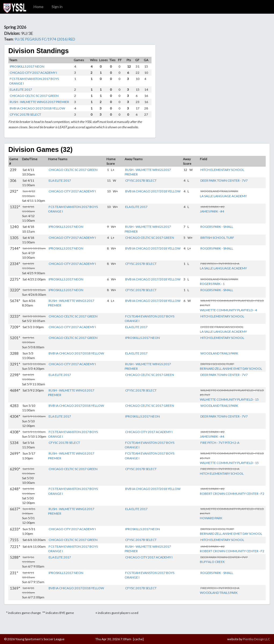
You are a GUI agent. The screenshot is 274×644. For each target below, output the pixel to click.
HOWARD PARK (211, 518)
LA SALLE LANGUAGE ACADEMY (223, 196)
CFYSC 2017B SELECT (25, 114)
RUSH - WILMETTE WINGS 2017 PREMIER (39, 102)
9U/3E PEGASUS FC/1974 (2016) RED (45, 39)
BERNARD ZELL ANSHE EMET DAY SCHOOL (231, 369)
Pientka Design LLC (256, 639)
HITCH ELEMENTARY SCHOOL (222, 170)
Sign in (57, 7)
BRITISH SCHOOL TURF (217, 238)
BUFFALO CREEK (212, 562)
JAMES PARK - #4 (212, 211)
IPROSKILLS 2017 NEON (27, 66)
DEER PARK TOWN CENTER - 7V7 (224, 180)
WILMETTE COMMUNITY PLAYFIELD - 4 (228, 310)
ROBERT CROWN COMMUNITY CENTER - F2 (232, 494)
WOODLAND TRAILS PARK (219, 353)
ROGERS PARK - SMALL (217, 227)
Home (39, 7)
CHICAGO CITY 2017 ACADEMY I (33, 73)
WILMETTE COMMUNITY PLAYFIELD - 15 (229, 399)
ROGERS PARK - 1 (212, 284)
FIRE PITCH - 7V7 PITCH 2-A (220, 443)
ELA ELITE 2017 (21, 89)
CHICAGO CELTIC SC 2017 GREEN (34, 96)
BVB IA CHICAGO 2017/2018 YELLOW (37, 108)
